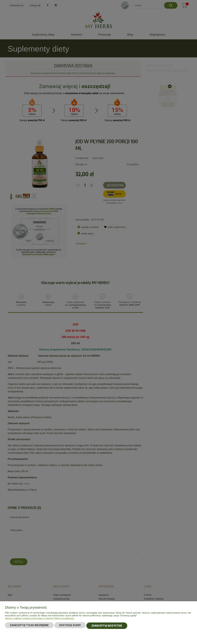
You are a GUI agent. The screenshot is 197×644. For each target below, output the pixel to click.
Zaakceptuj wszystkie (107, 626)
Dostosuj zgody (70, 626)
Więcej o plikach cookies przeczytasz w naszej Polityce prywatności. (40, 619)
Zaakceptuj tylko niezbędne (29, 626)
